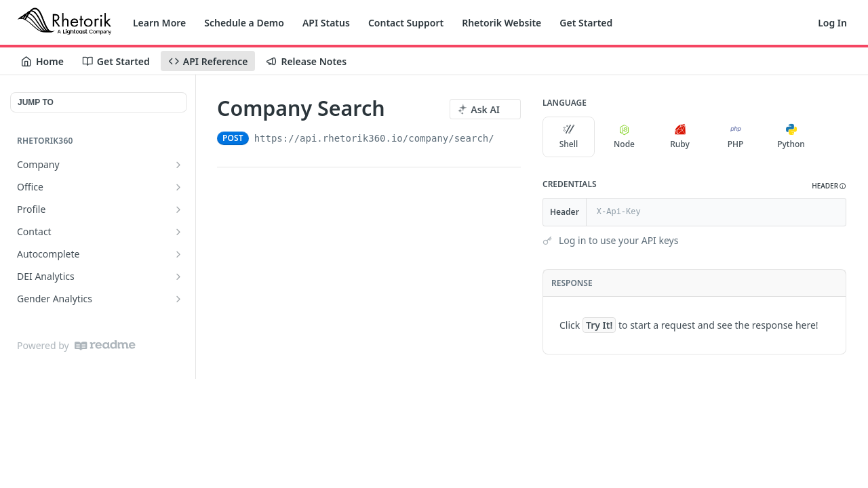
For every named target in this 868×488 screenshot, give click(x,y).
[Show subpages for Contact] (178, 232)
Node (624, 137)
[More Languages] (831, 137)
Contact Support (406, 23)
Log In (832, 23)
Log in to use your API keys (618, 240)
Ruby (680, 137)
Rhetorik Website (501, 23)
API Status (326, 23)
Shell (569, 137)
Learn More (159, 23)
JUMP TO (36, 102)
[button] (829, 186)
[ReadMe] (105, 345)
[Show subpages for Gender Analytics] (178, 299)
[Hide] (835, 212)
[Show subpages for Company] (178, 165)
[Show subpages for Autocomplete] (178, 254)
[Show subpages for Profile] (178, 209)
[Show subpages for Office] (178, 187)
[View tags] (396, 109)
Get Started (586, 23)
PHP (736, 137)
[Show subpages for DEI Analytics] (178, 277)
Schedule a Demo (244, 23)
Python (791, 137)
